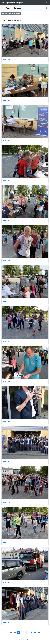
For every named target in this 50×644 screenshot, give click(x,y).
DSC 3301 (7, 623)
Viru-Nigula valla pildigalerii (13, 3)
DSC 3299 (7, 542)
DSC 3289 (7, 221)
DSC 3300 (7, 583)
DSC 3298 (7, 502)
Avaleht (3, 8)
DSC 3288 (7, 181)
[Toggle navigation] (46, 3)
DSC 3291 (7, 301)
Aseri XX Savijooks (14, 8)
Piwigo (29, 640)
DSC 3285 (7, 60)
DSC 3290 (7, 261)
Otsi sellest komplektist (11, 14)
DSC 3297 (7, 462)
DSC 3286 (7, 100)
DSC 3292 (7, 341)
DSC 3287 (7, 140)
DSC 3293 (7, 382)
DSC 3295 (7, 422)
